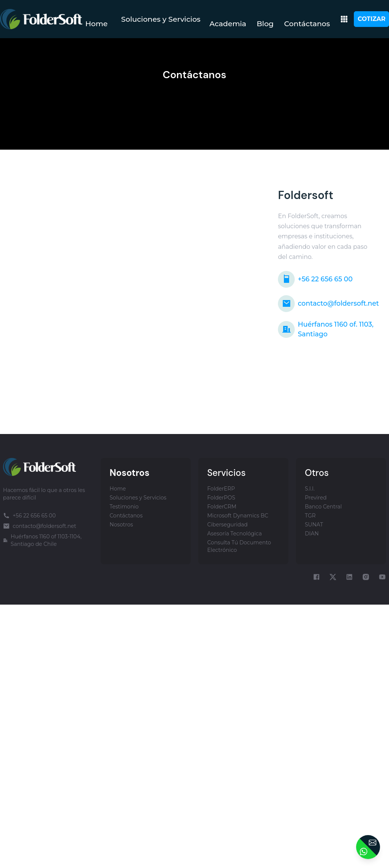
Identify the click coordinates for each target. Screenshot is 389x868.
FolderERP (221, 489)
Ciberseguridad (227, 525)
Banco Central (323, 507)
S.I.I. (310, 489)
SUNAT (314, 525)
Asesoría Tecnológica (235, 534)
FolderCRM (222, 507)
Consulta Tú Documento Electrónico (239, 546)
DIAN (312, 534)
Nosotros (121, 525)
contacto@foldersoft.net (328, 304)
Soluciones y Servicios (161, 19)
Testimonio (124, 507)
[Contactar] (368, 847)
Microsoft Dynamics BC (238, 516)
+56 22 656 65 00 (315, 279)
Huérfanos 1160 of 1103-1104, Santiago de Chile (42, 540)
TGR (310, 516)
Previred (316, 498)
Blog (265, 24)
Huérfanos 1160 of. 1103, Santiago (326, 329)
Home (97, 24)
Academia (228, 24)
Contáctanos (307, 24)
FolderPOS (221, 498)
